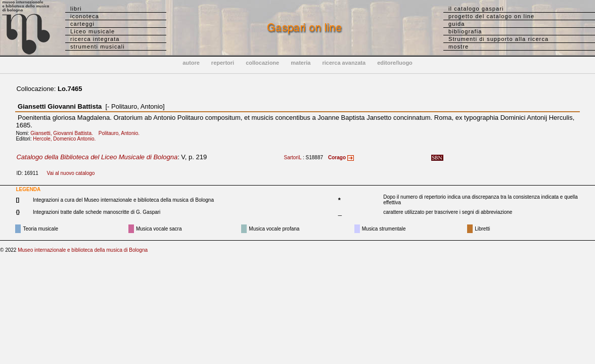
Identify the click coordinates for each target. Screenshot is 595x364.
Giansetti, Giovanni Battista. (64, 133)
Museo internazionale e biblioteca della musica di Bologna (83, 250)
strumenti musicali (98, 47)
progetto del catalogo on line (491, 16)
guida (456, 24)
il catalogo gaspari (476, 9)
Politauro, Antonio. (121, 133)
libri (76, 9)
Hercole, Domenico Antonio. (66, 139)
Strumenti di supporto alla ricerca (498, 39)
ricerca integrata (95, 39)
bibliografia (465, 31)
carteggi (82, 24)
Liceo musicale (93, 31)
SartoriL (293, 157)
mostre (459, 47)
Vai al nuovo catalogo (71, 173)
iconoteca (85, 16)
